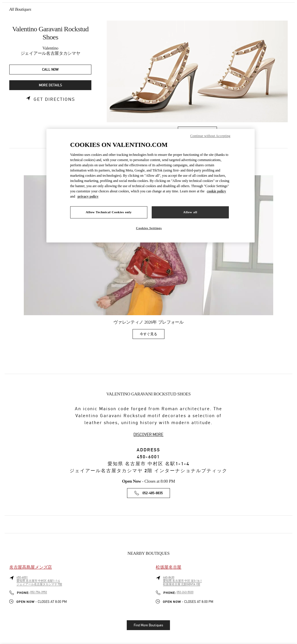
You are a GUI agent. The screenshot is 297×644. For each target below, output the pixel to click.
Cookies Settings (149, 228)
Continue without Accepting (210, 136)
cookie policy (216, 191)
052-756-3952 (39, 592)
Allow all (190, 212)
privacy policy (88, 196)
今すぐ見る (152, 335)
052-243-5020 (185, 592)
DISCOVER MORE (148, 435)
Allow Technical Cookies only (109, 212)
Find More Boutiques (148, 625)
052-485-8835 (153, 493)
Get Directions (54, 99)
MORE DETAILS (50, 85)
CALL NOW (50, 70)
